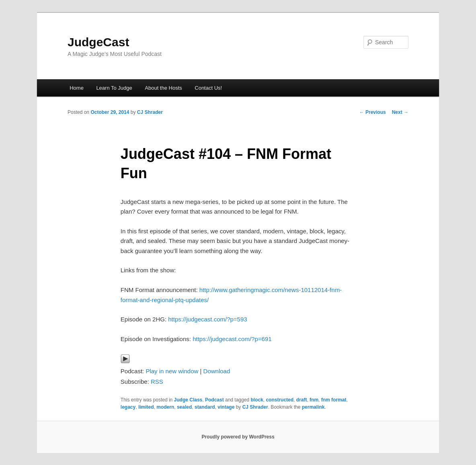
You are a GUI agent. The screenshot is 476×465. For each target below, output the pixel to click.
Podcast (214, 400)
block (257, 400)
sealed (184, 407)
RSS (157, 382)
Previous (373, 112)
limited (146, 407)
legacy (128, 407)
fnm (314, 400)
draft (302, 400)
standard (205, 407)
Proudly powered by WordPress (238, 437)
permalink (313, 407)
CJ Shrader (150, 112)
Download (217, 371)
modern (165, 407)
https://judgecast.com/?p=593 (207, 319)
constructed (280, 400)
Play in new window (172, 371)
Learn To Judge (114, 88)
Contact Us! (208, 88)
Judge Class (188, 400)
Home (77, 88)
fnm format (334, 400)
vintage (226, 407)
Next (400, 112)
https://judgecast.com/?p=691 (232, 339)
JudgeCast (98, 42)
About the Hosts (163, 88)
